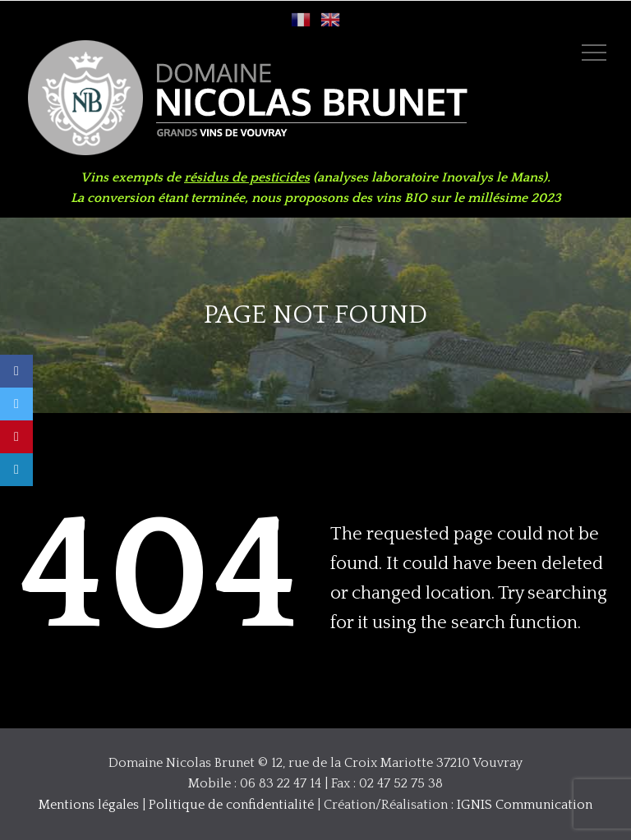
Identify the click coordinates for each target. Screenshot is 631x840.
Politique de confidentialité (231, 805)
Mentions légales (89, 805)
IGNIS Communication (525, 805)
